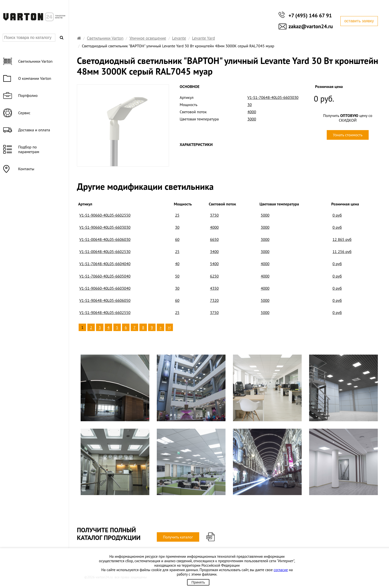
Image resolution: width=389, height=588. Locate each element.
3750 (214, 215)
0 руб (337, 215)
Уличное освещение (148, 38)
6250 (214, 276)
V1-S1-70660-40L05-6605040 (105, 276)
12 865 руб (342, 239)
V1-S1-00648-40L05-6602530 (105, 252)
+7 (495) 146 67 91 (310, 15)
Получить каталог (178, 537)
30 (177, 227)
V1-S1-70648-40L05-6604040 (105, 264)
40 (177, 264)
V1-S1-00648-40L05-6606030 (105, 239)
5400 (214, 264)
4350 (214, 288)
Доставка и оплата (34, 130)
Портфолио (28, 95)
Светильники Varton (105, 38)
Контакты (27, 169)
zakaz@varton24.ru (311, 26)
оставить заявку (359, 21)
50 (177, 276)
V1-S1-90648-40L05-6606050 (105, 300)
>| (169, 327)
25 (177, 215)
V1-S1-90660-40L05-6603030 (105, 227)
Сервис (25, 113)
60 (177, 239)
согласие (281, 570)
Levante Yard (203, 38)
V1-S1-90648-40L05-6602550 (105, 312)
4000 (214, 227)
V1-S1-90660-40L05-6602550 (105, 215)
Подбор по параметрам (29, 149)
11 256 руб (342, 252)
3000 (265, 227)
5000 (265, 215)
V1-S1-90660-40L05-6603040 (105, 288)
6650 (214, 239)
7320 (214, 300)
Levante (179, 38)
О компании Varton (35, 78)
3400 (214, 252)
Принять (198, 582)
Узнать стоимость (348, 135)
